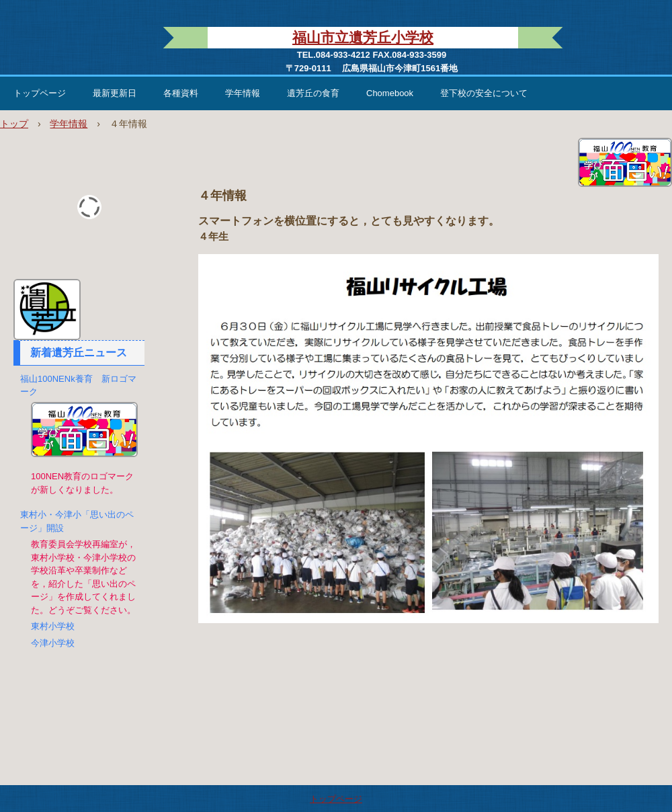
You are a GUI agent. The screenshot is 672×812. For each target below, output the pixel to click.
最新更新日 (115, 93)
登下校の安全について (484, 93)
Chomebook (390, 93)
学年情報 (243, 93)
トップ (14, 124)
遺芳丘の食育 (313, 93)
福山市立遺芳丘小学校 (363, 37)
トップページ (40, 93)
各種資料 (181, 93)
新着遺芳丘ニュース (79, 353)
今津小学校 (53, 643)
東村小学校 (53, 626)
